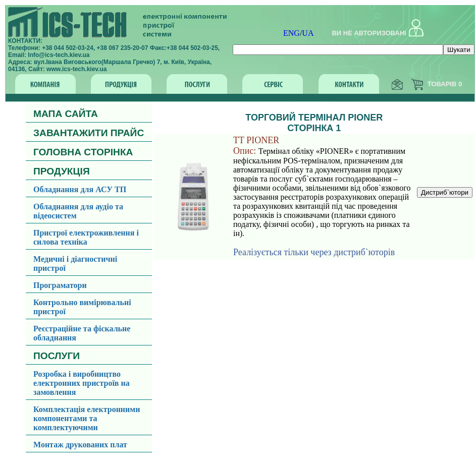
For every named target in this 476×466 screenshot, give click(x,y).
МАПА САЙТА (66, 114)
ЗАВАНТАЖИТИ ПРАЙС (89, 133)
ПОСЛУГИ (57, 356)
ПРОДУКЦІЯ (62, 171)
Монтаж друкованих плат (80, 445)
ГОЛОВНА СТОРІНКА (83, 152)
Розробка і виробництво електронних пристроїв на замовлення (82, 383)
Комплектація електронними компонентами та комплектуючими (87, 418)
